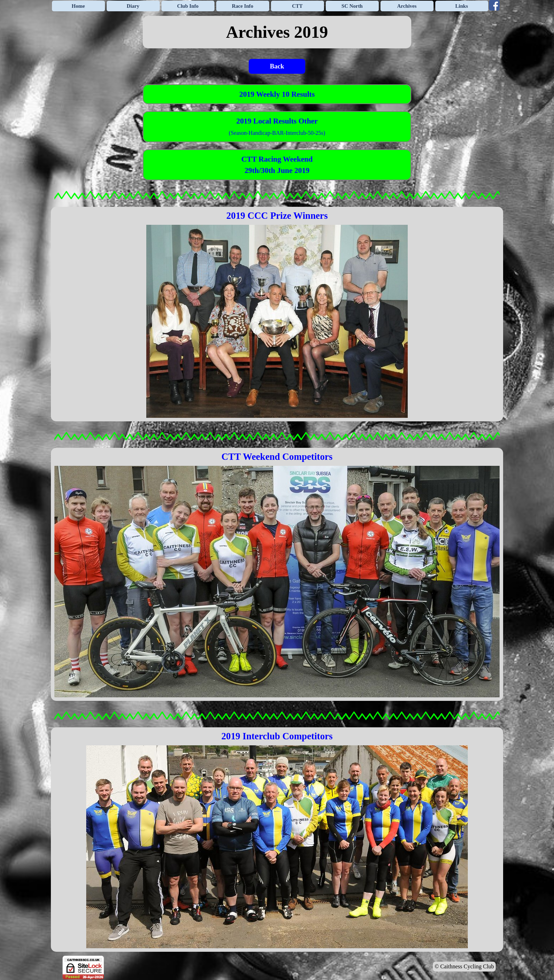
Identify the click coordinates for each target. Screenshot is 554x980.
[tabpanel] (277, 32)
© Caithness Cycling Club (464, 966)
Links (462, 6)
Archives (407, 6)
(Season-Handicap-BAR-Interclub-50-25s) (277, 133)
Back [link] (277, 66)
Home (78, 6)
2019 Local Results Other (277, 121)
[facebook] (494, 5)
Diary (133, 6)
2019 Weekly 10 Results (277, 94)
